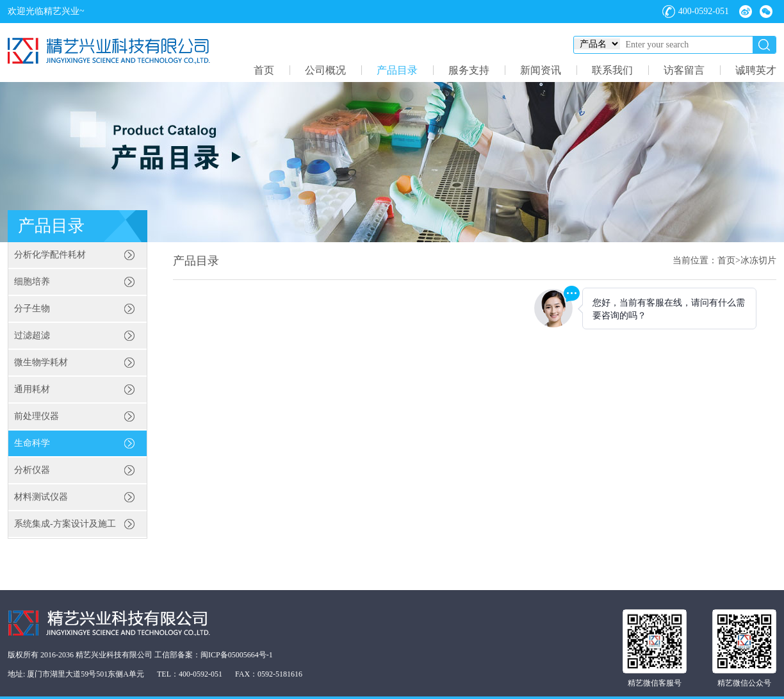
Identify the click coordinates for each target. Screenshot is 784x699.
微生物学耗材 (41, 362)
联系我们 (612, 70)
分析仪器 (32, 470)
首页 (264, 70)
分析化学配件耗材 (50, 255)
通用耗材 (32, 389)
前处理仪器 (37, 416)
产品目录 (397, 70)
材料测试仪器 (41, 497)
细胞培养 (32, 282)
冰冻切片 (758, 260)
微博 (746, 12)
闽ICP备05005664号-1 (237, 655)
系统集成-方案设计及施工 (65, 524)
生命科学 (32, 443)
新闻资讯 (541, 70)
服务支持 (469, 70)
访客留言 (684, 70)
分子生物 (32, 308)
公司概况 (325, 70)
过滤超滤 (32, 335)
